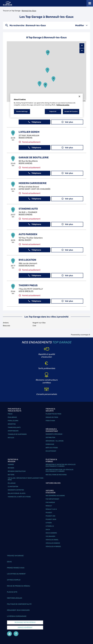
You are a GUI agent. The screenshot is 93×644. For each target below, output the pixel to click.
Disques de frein (52, 417)
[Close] (79, 96)
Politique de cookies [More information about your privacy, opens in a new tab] (63, 105)
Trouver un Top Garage (12, 11)
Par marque (50, 502)
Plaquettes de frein (53, 414)
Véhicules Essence (53, 543)
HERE (84, 101)
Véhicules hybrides (53, 546)
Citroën (49, 523)
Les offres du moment (16, 574)
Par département (52, 499)
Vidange (11, 464)
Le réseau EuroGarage (17, 616)
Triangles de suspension (17, 434)
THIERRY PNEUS (28, 285)
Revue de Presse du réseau (19, 586)
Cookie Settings (22, 111)
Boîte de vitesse (52, 448)
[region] (46, 106)
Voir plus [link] (67, 122)
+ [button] (82, 46)
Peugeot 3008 (51, 519)
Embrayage (50, 444)
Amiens (6, 323)
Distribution (50, 437)
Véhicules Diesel (52, 540)
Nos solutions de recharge (56, 475)
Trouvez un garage (15, 556)
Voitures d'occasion (51, 492)
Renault (49, 506)
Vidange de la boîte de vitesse (19, 497)
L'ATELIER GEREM (29, 132)
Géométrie (12, 424)
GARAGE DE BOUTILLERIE (34, 157)
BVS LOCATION (27, 260)
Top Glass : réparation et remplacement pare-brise (26, 479)
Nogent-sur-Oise (39, 323)
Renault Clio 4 (51, 509)
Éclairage (12, 483)
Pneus (10, 414)
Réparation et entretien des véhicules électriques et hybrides (61, 465)
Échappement (51, 451)
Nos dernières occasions (55, 496)
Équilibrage (12, 417)
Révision (11, 468)
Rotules (11, 438)
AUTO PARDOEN (28, 234)
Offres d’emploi (14, 580)
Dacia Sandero (51, 533)
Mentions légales (15, 598)
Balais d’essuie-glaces (17, 493)
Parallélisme (13, 421)
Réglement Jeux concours (18, 610)
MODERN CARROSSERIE (33, 183)
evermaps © (85, 335)
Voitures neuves (53, 483)
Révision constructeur (17, 471)
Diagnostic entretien (16, 490)
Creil (34, 326)
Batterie (11, 475)
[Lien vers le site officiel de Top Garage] (8, 3)
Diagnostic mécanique (54, 434)
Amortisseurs (13, 431)
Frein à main (50, 421)
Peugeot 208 (50, 516)
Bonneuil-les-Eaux (29, 11)
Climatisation (13, 487)
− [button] (82, 51)
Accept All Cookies (71, 111)
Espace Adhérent (25, 627)
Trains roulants (14, 427)
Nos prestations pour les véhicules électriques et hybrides (59, 470)
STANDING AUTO (28, 209)
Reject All (53, 111)
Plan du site (12, 592)
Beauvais (6, 326)
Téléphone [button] (35, 122)
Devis (9, 562)
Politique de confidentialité (19, 604)
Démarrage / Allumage (55, 441)
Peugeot (49, 513)
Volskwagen (50, 536)
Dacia (48, 530)
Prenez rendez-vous (16, 568)
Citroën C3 (50, 526)
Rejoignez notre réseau (25, 622)
